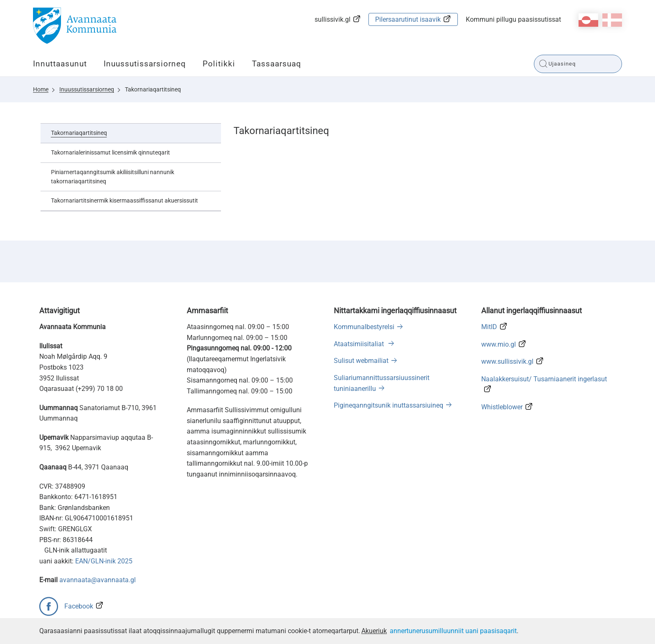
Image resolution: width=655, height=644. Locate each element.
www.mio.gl (499, 344)
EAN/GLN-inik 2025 (104, 561)
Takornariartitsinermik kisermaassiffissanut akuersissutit (124, 200)
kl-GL (588, 20)
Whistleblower (502, 407)
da (612, 20)
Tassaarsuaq (277, 64)
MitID (489, 327)
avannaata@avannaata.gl (98, 580)
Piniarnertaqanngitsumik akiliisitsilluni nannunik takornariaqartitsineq (113, 177)
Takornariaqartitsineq (153, 89)
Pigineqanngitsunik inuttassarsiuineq (388, 405)
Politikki (219, 64)
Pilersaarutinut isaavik (408, 19)
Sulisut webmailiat (361, 361)
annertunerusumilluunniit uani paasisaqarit (453, 631)
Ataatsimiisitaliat (360, 344)
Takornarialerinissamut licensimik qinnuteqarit (110, 152)
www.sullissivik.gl (507, 361)
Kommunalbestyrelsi (364, 327)
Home (41, 89)
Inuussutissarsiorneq (145, 64)
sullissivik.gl (333, 19)
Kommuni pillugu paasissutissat (513, 19)
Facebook (79, 606)
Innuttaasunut (60, 64)
